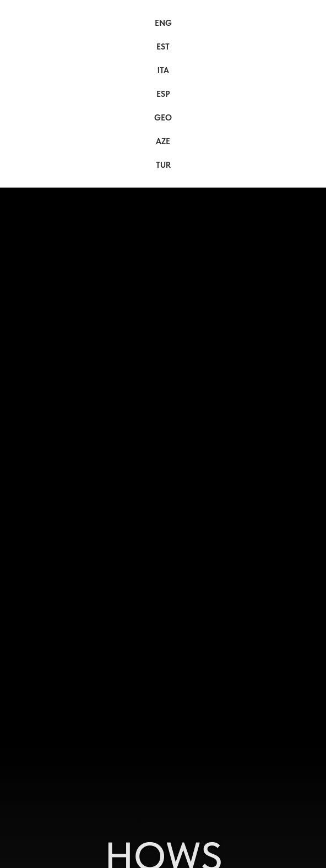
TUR (163, 165)
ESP (163, 94)
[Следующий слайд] (320, 608)
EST (163, 47)
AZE (163, 141)
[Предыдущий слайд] (6, 608)
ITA (163, 70)
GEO (163, 118)
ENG (163, 23)
